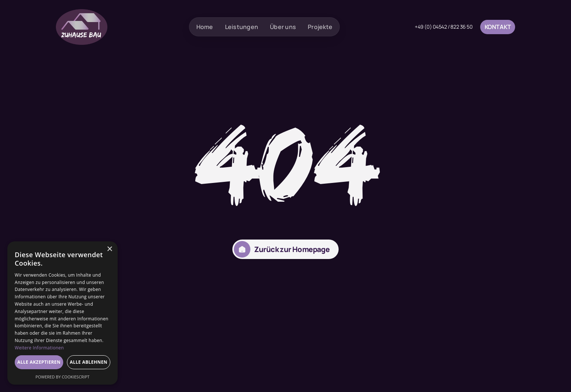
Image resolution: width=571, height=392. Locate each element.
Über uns (283, 27)
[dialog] (63, 313)
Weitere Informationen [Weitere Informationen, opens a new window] (39, 348)
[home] (82, 27)
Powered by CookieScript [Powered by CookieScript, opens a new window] (63, 377)
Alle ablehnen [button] (89, 362)
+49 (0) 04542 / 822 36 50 (444, 27)
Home (205, 27)
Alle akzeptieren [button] (39, 362)
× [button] (109, 249)
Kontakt (498, 27)
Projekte (320, 27)
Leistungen (242, 27)
